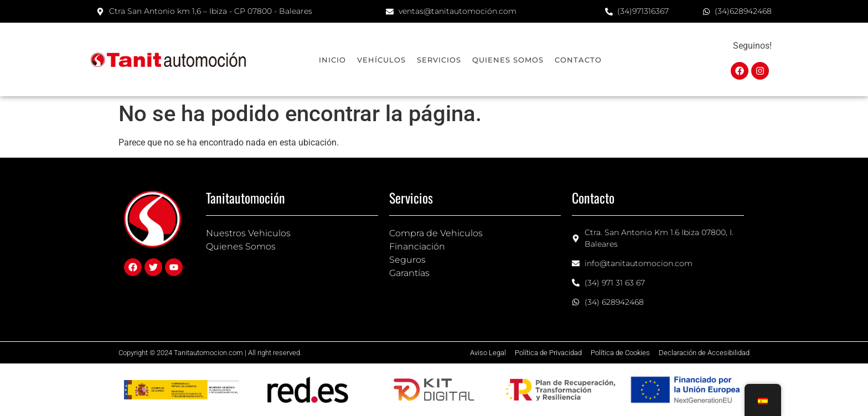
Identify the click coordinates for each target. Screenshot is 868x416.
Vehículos (381, 60)
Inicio (332, 60)
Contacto (578, 60)
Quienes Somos (508, 60)
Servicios (439, 60)
